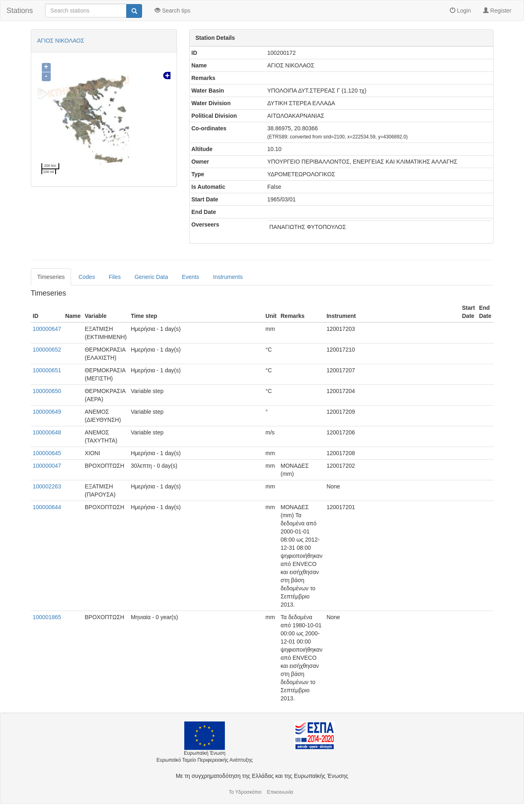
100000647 (47, 329)
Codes (86, 277)
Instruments (228, 277)
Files (115, 277)
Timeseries (51, 277)
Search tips (173, 11)
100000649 (47, 412)
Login (460, 11)
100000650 (47, 391)
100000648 (47, 432)
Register (497, 11)
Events (191, 277)
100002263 (47, 486)
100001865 (47, 617)
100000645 (47, 453)
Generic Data (151, 277)
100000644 (47, 507)
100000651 (47, 370)
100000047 (47, 466)
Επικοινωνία (280, 792)
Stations (20, 11)
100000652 (47, 350)
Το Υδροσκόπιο (245, 792)
